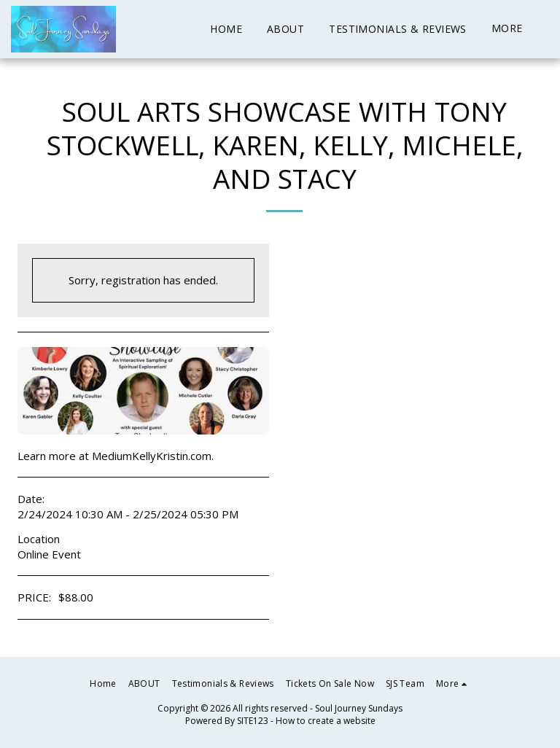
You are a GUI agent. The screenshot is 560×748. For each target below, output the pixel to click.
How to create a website (326, 721)
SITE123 (253, 721)
